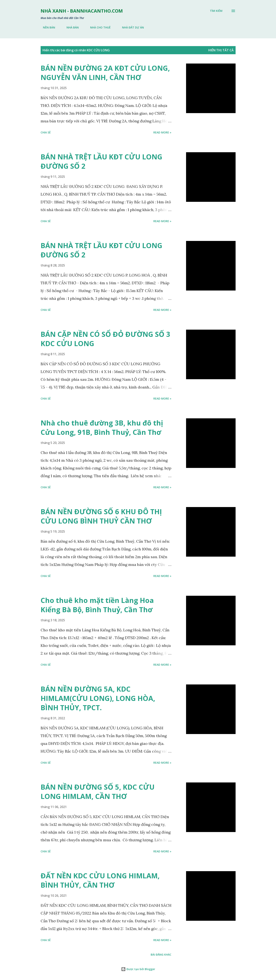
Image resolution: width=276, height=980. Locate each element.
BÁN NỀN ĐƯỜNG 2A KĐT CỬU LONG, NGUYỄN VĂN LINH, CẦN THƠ (105, 73)
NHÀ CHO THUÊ (98, 27)
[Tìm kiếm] (216, 11)
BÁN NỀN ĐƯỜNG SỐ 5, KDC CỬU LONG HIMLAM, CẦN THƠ (98, 792)
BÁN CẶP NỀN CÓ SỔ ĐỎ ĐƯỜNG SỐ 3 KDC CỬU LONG (105, 339)
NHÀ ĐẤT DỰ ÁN (131, 27)
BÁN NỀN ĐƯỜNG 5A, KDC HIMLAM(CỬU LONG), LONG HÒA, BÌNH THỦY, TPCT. (98, 698)
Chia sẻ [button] (46, 132)
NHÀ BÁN (70, 27)
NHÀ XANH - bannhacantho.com (82, 11)
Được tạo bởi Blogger (138, 969)
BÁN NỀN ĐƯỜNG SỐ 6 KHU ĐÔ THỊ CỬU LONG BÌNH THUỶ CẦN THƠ (101, 516)
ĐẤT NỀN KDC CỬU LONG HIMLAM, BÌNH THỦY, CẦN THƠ (100, 880)
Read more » (162, 132)
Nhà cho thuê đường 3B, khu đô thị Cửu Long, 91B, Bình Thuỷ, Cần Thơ (102, 428)
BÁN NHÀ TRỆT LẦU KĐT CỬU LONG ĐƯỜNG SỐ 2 (101, 161)
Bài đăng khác (161, 955)
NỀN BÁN (47, 27)
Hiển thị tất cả (221, 50)
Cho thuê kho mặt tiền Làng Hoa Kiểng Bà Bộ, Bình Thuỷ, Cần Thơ (97, 605)
